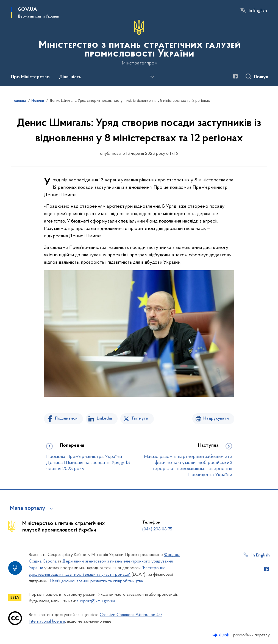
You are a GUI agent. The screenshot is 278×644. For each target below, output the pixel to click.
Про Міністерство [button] (30, 77)
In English (258, 11)
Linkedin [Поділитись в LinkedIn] (104, 418)
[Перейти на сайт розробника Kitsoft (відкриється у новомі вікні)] (222, 635)
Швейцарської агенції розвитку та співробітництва (96, 581)
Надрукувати (216, 418)
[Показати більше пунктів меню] (152, 77)
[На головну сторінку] (139, 43)
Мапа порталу (28, 508)
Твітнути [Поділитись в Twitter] (140, 418)
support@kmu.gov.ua (96, 601)
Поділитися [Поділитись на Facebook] (66, 418)
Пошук (261, 77)
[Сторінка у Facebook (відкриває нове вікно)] (235, 76)
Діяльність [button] (70, 77)
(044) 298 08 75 (157, 529)
